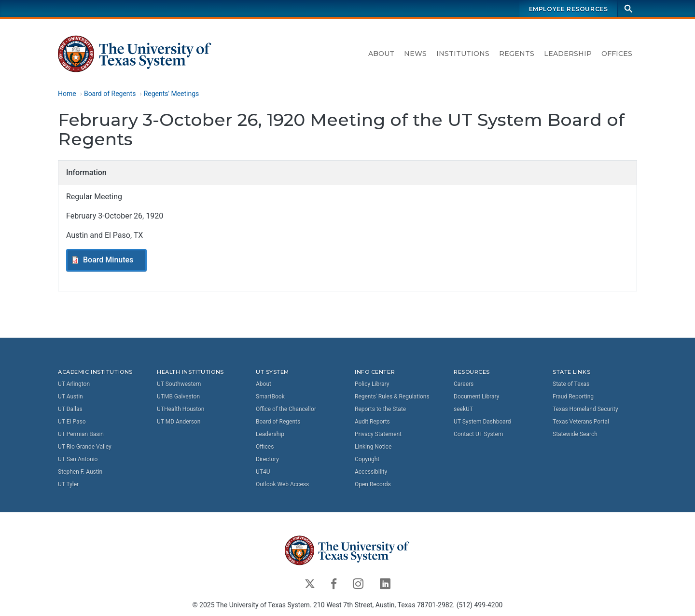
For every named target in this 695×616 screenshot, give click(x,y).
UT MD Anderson (179, 422)
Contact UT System (478, 434)
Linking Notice (373, 447)
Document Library (476, 397)
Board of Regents (110, 94)
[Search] (628, 8)
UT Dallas (70, 409)
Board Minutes (108, 260)
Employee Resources (569, 9)
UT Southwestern (179, 384)
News (415, 54)
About (381, 54)
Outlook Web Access (282, 484)
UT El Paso (72, 422)
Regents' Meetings (172, 94)
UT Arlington (74, 384)
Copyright (367, 459)
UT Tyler (68, 484)
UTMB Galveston (178, 397)
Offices (617, 54)
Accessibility (371, 472)
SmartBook (270, 397)
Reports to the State (380, 409)
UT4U (263, 472)
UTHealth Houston (181, 409)
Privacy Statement (378, 434)
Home (67, 94)
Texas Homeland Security (585, 409)
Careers (464, 384)
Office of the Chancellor (286, 409)
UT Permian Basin (81, 434)
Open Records (373, 484)
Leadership (568, 54)
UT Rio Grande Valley (85, 447)
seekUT (463, 409)
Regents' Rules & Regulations (392, 397)
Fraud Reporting (573, 397)
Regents (517, 54)
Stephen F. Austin (80, 472)
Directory (267, 459)
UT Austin (70, 397)
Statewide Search (575, 434)
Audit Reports (372, 422)
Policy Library (372, 384)
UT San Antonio (78, 459)
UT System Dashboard (482, 422)
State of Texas (571, 384)
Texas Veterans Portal (581, 422)
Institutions (463, 54)
